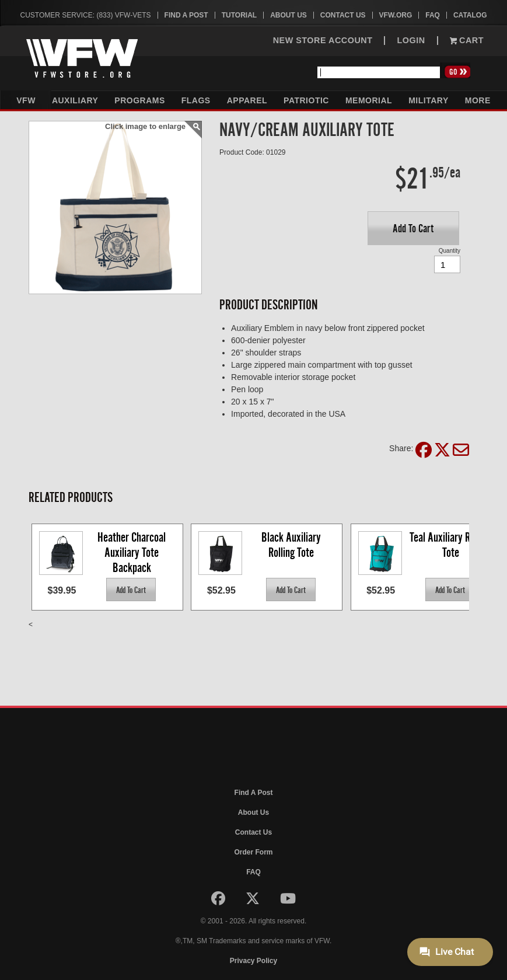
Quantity (450, 251)
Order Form (253, 852)
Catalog (470, 15)
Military (429, 100)
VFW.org (396, 15)
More (478, 100)
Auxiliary (75, 100)
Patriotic (306, 100)
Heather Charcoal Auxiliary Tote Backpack (133, 552)
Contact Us (343, 15)
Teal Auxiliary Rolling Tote (452, 545)
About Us (289, 15)
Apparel (247, 100)
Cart (467, 41)
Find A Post (186, 15)
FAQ (433, 15)
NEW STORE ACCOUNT (323, 41)
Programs (139, 100)
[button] (413, 228)
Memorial (369, 100)
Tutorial (239, 15)
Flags (196, 100)
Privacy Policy (254, 961)
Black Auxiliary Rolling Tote (292, 545)
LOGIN (411, 41)
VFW (26, 100)
